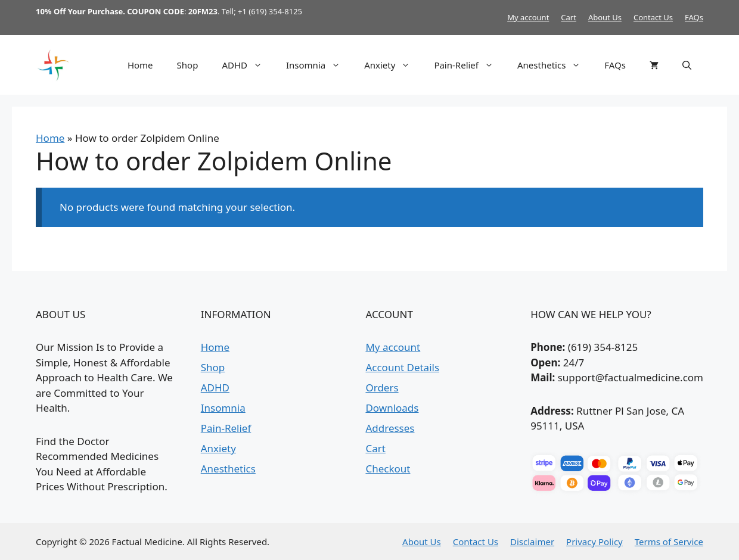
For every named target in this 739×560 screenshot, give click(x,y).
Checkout (388, 469)
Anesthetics (555, 65)
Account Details (402, 367)
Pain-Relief (470, 65)
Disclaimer (532, 542)
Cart (569, 17)
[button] (687, 65)
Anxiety (393, 65)
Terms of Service (669, 542)
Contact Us (653, 17)
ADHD (248, 65)
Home (140, 65)
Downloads (392, 408)
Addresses (390, 428)
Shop (188, 65)
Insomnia (319, 65)
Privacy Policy (594, 542)
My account (528, 17)
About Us (605, 17)
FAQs (694, 17)
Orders (382, 388)
